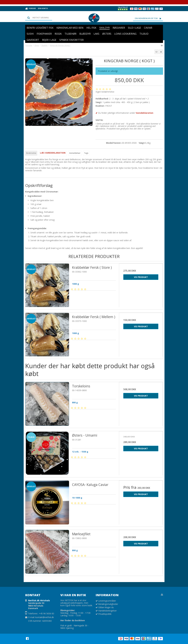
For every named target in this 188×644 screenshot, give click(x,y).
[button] (157, 52)
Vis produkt (141, 277)
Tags (86, 153)
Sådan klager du (106, 607)
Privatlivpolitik (105, 614)
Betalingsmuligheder (108, 604)
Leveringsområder (107, 601)
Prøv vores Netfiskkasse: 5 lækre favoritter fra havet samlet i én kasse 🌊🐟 (94, 2)
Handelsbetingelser (107, 611)
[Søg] (39, 18)
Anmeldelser (75, 153)
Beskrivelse (31, 153)
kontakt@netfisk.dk (45, 617)
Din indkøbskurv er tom (149, 18)
